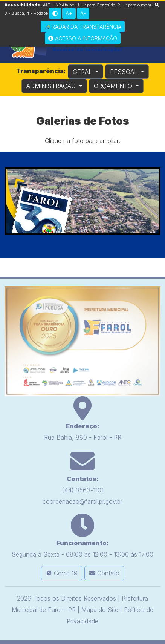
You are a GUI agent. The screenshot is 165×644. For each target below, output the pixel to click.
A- (83, 13)
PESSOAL (125, 72)
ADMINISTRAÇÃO (52, 86)
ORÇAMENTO (114, 86)
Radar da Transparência (83, 27)
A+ (69, 13)
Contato (104, 573)
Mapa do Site (100, 610)
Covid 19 (62, 573)
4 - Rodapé (37, 13)
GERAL (83, 72)
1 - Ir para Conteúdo (96, 5)
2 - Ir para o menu (135, 5)
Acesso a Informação (83, 38)
